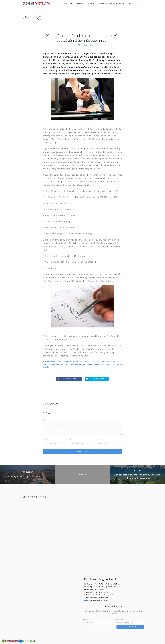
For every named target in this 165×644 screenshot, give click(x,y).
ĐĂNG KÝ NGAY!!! (130, 627)
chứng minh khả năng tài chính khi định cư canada (65, 361)
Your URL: (101, 440)
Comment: (46, 421)
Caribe (121, 3)
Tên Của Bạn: (86, 619)
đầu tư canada (91, 361)
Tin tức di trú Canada (85, 45)
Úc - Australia (101, 3)
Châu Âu (112, 3)
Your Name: (47, 440)
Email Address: (75, 440)
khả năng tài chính (63, 364)
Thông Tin (131, 3)
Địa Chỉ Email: (119, 619)
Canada (89, 3)
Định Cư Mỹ (68, 3)
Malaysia (80, 3)
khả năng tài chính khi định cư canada (86, 364)
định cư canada (103, 361)
